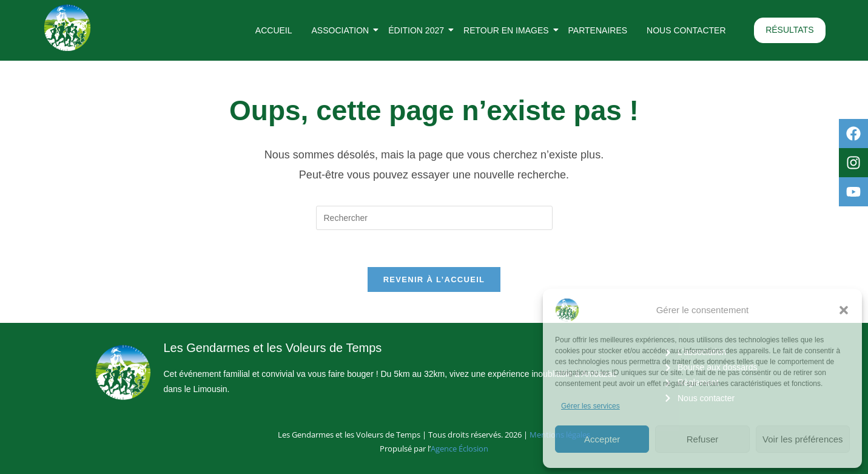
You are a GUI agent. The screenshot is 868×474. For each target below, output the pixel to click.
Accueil (274, 30)
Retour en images (509, 30)
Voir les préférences (803, 439)
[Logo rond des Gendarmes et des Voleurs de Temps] (67, 28)
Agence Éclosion (459, 449)
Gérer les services (590, 406)
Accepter (602, 439)
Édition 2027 (419, 30)
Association (343, 30)
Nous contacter (686, 30)
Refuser (703, 439)
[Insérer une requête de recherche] (434, 218)
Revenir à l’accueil (434, 279)
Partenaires (598, 30)
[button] (844, 310)
